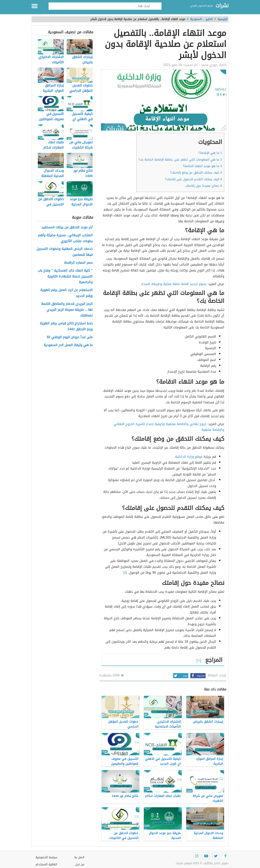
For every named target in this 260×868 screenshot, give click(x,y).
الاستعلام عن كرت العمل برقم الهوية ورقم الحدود (66, 293)
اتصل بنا (79, 857)
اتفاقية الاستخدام (46, 864)
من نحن (80, 864)
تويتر (180, 676)
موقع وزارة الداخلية (189, 457)
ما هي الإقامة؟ (210, 153)
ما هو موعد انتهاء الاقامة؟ (202, 166)
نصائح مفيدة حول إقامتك (204, 186)
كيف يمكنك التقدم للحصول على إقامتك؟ (193, 179)
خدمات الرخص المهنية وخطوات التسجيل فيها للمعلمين (64, 252)
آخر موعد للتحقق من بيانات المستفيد (67, 227)
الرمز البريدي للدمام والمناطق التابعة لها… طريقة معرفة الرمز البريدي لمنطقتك (67, 310)
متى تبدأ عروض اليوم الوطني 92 (70, 337)
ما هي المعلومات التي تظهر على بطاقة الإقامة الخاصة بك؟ (180, 160)
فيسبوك (197, 676)
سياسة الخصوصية (46, 857)
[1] (125, 573)
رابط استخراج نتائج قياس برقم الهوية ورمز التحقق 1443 (66, 326)
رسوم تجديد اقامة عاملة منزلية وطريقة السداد (174, 284)
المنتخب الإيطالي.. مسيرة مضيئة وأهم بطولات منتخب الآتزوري (65, 238)
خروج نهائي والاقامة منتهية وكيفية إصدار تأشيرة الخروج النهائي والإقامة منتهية (169, 427)
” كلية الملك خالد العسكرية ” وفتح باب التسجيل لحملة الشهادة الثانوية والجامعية (65, 276)
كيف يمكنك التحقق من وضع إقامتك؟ (196, 173)
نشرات (222, 6)
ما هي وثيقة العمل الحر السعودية (68, 345)
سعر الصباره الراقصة (78, 263)
